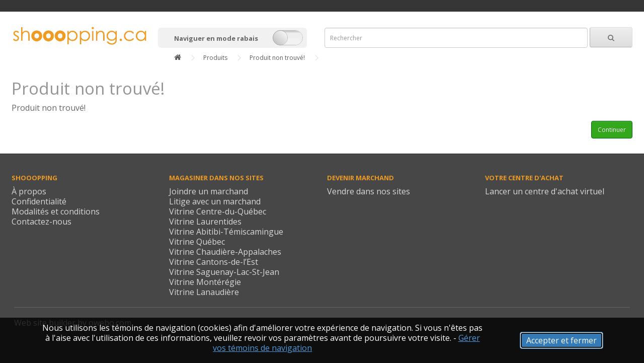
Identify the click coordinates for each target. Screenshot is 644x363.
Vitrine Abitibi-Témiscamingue (226, 232)
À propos (29, 191)
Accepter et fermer (561, 340)
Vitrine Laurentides (205, 222)
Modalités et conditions (56, 211)
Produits (215, 58)
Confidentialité (39, 201)
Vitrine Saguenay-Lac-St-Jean (224, 272)
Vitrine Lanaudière (204, 292)
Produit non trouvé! (277, 58)
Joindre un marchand (209, 191)
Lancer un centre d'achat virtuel (545, 191)
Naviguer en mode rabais (216, 38)
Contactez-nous (42, 222)
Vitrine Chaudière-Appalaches (225, 252)
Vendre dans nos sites (369, 191)
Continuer (612, 130)
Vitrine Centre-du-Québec (218, 211)
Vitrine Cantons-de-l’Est (214, 262)
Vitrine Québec (197, 242)
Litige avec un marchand (215, 201)
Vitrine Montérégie (205, 282)
